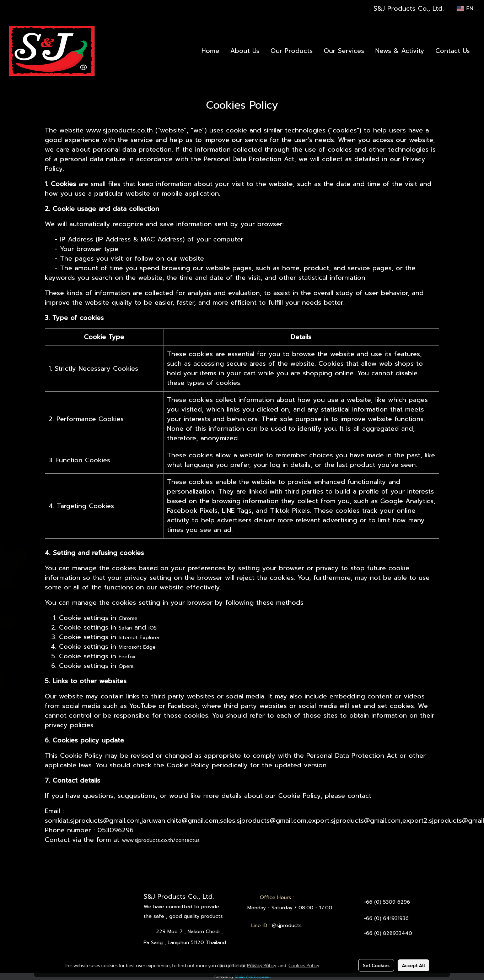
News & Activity (400, 51)
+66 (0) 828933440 (388, 933)
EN (465, 9)
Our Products (292, 51)
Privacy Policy (262, 965)
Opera (126, 666)
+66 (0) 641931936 (386, 918)
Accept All (413, 965)
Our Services (344, 51)
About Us (245, 51)
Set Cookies (376, 965)
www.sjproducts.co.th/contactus (161, 840)
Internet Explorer (139, 638)
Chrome (128, 618)
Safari (125, 628)
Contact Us (453, 51)
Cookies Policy (304, 965)
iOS (153, 628)
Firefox (127, 657)
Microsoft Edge (137, 647)
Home (210, 51)
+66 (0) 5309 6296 (387, 902)
